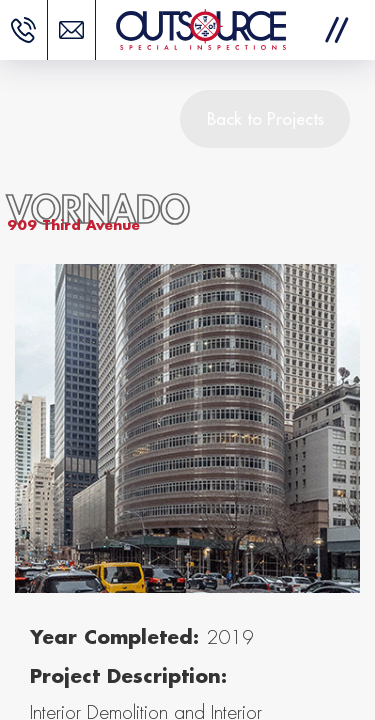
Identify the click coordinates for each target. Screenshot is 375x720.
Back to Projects (265, 119)
